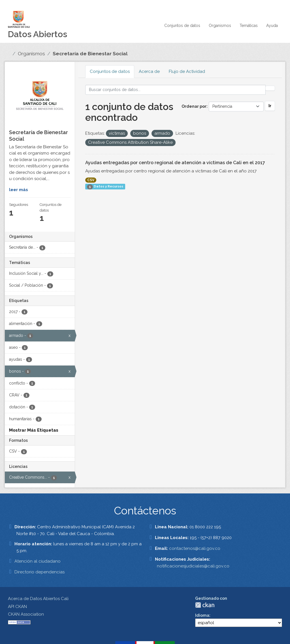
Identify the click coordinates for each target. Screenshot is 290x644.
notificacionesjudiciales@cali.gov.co (193, 566)
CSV (91, 180)
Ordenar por (194, 106)
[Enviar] (270, 88)
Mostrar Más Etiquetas (34, 430)
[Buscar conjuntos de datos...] (176, 90)
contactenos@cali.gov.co (195, 548)
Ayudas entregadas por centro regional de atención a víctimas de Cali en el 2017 (175, 163)
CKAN (205, 605)
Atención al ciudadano (38, 561)
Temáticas (249, 26)
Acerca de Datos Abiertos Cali (38, 599)
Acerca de (149, 71)
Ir (270, 106)
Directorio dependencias (40, 572)
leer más (19, 190)
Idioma (202, 615)
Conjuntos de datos (182, 26)
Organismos (220, 26)
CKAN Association (26, 614)
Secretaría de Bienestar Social (90, 54)
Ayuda (272, 26)
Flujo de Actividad (187, 71)
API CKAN (17, 607)
